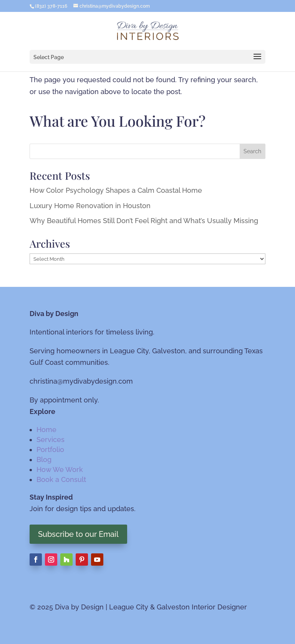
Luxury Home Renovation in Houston (90, 206)
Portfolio (50, 449)
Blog (44, 459)
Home (46, 430)
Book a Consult (61, 479)
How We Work (60, 469)
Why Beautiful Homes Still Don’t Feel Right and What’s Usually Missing (144, 221)
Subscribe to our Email (78, 534)
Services (51, 440)
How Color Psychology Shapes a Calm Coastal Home (116, 190)
